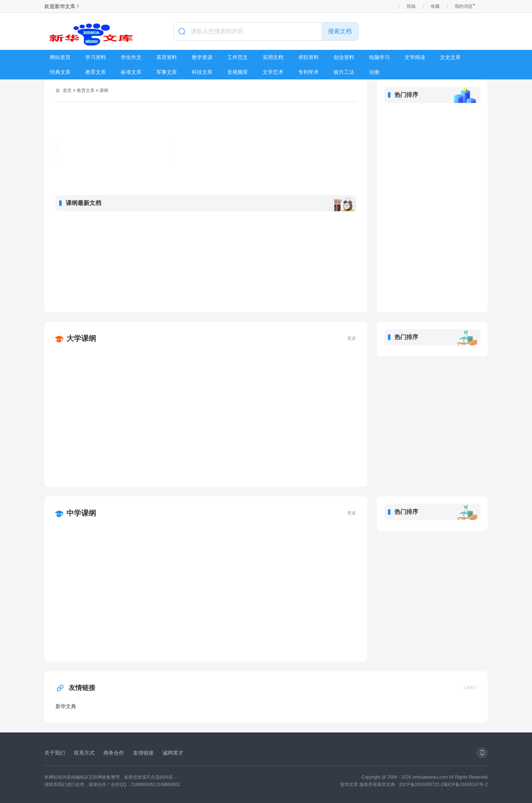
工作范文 (238, 57)
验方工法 (344, 72)
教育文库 (96, 72)
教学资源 (202, 57)
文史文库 (450, 57)
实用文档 (273, 57)
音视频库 (238, 72)
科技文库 (202, 72)
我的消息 (464, 6)
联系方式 (84, 753)
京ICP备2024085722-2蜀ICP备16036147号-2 (443, 785)
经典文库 (60, 72)
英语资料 (167, 57)
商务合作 (114, 753)
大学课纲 (81, 338)
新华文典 (66, 706)
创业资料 (344, 57)
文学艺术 (273, 72)
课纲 (104, 90)
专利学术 (308, 72)
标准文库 (131, 72)
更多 (352, 338)
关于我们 (55, 753)
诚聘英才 (173, 753)
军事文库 (167, 72)
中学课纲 (81, 513)
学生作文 (131, 57)
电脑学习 (379, 57)
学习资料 (96, 57)
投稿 (411, 6)
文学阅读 (415, 57)
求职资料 (308, 57)
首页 (67, 90)
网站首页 (60, 57)
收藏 (435, 6)
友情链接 (75, 688)
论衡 (374, 72)
